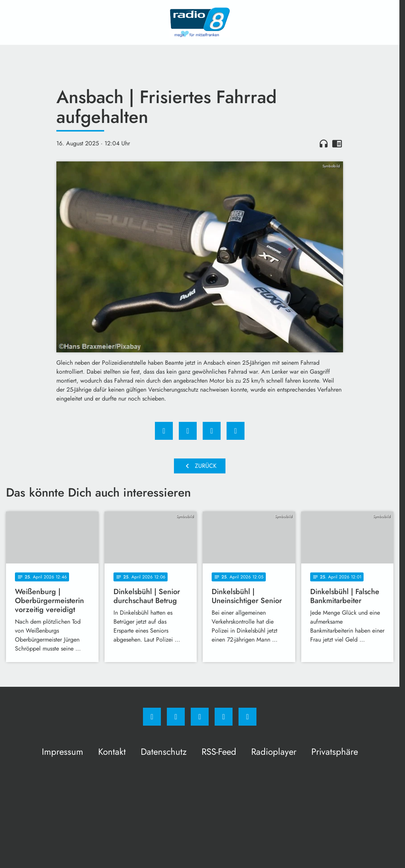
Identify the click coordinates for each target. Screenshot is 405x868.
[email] (247, 717)
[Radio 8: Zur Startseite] (200, 22)
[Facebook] (152, 717)
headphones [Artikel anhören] (324, 143)
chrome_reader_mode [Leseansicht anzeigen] (337, 143)
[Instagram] (176, 717)
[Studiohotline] (224, 717)
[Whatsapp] (200, 717)
